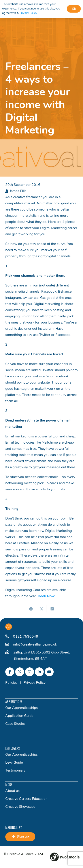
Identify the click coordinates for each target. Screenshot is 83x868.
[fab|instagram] (30, 672)
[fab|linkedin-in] (39, 672)
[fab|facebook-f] (10, 672)
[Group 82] (65, 857)
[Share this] (31, 609)
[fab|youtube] (49, 672)
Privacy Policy (35, 683)
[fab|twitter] (20, 672)
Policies (11, 683)
